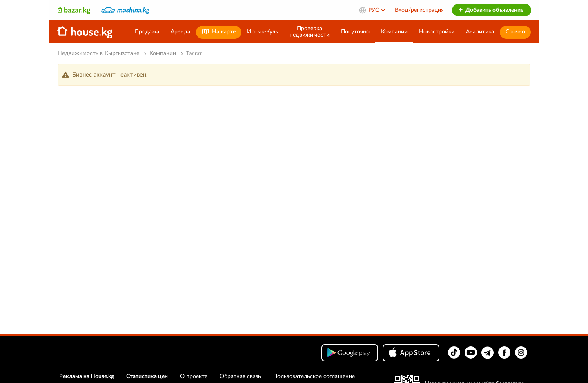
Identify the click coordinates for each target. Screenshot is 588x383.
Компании (394, 32)
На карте (219, 32)
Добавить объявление (491, 10)
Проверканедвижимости (310, 32)
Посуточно (355, 32)
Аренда (180, 32)
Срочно (515, 32)
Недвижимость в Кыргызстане (98, 53)
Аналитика (480, 32)
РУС (377, 10)
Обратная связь (240, 376)
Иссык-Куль (263, 32)
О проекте (194, 376)
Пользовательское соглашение (314, 376)
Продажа (147, 32)
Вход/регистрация (419, 10)
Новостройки (437, 32)
